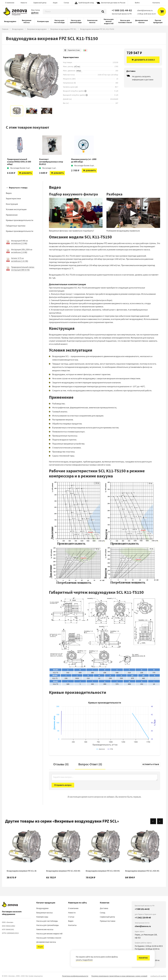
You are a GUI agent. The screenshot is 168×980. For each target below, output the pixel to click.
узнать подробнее (84, 960)
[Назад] (153, 821)
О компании (10, 3)
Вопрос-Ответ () (90, 764)
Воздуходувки (10, 21)
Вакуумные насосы (27, 21)
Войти (137, 3)
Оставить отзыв (151, 764)
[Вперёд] (160, 821)
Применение (12, 215)
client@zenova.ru (143, 926)
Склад (103, 913)
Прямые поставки (108, 921)
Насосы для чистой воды (59, 21)
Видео (9, 193)
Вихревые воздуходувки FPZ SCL (63, 29)
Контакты (156, 3)
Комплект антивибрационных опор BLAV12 (51, 162)
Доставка (104, 908)
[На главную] (10, 905)
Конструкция (12, 204)
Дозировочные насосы (141, 21)
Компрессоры (43, 21)
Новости (24, 3)
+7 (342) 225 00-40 (143, 918)
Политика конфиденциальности (75, 976)
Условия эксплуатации (16, 209)
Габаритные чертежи (16, 226)
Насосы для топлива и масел (125, 21)
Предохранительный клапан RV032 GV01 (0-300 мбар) (19, 162)
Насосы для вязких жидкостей (109, 21)
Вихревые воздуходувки (37, 29)
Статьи (66, 3)
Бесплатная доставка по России (113, 3)
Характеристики (13, 199)
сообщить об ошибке (158, 976)
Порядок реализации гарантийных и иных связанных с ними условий (119, 976)
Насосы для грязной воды (76, 21)
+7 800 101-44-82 (122, 10)
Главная (5, 29)
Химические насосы (92, 21)
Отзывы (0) (61, 764)
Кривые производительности (20, 220)
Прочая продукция (158, 21)
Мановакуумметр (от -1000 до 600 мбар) (84, 160)
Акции (55, 3)
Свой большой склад (86, 3)
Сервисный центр (40, 3)
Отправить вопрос (63, 785)
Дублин (35, 13)
